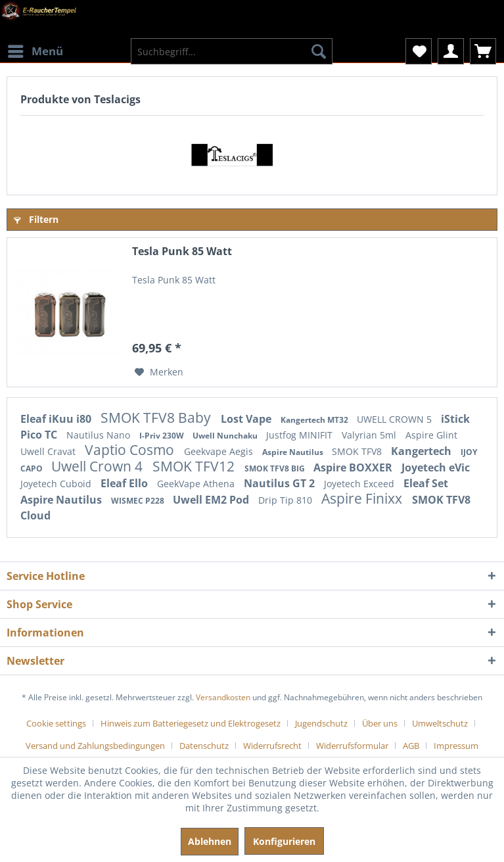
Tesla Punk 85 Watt (182, 251)
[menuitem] (35, 43)
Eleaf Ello (126, 483)
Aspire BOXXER (354, 467)
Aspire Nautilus (294, 452)
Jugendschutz (321, 723)
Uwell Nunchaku (226, 436)
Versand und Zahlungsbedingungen (95, 746)
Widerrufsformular (352, 746)
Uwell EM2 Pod (212, 500)
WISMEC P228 (139, 501)
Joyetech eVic (436, 467)
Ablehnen (210, 841)
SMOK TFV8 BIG (276, 468)
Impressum (456, 746)
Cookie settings (56, 723)
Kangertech (423, 451)
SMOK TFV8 (358, 451)
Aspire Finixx (363, 498)
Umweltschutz (440, 723)
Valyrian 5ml (370, 435)
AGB (411, 746)
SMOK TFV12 (195, 466)
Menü (35, 50)
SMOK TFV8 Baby (157, 418)
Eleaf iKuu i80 (57, 419)
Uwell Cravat (49, 451)
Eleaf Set (426, 483)
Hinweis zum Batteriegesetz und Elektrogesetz (191, 723)
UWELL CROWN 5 (396, 419)
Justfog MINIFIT (301, 435)
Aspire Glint (431, 435)
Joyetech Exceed (360, 484)
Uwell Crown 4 (99, 466)
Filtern (36, 219)
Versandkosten (223, 697)
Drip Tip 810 (286, 500)
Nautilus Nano (100, 435)
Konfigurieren (284, 841)
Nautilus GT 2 (281, 483)
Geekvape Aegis (220, 451)
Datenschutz (204, 746)
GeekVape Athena (197, 484)
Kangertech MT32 (315, 420)
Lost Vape (247, 419)
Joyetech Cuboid (57, 484)
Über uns (380, 723)
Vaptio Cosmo (131, 450)
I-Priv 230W (163, 436)
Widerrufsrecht (272, 746)
